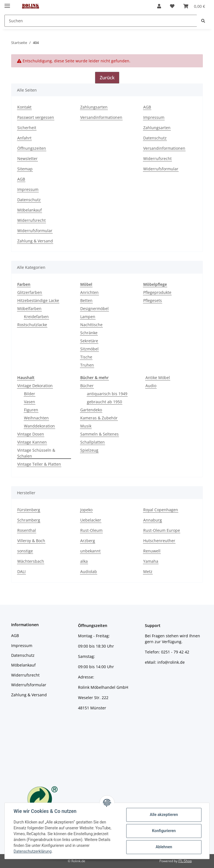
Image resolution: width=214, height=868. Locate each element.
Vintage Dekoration (35, 386)
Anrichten (89, 292)
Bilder (30, 394)
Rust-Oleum (91, 530)
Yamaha (151, 561)
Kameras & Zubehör (99, 418)
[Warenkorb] (194, 6)
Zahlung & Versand (35, 241)
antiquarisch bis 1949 (107, 394)
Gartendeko (91, 410)
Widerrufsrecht (157, 158)
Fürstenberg (29, 510)
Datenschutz (155, 138)
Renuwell (152, 551)
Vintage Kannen (32, 442)
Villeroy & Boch (31, 541)
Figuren (31, 410)
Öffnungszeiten (32, 148)
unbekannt (90, 551)
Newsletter (27, 158)
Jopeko (86, 510)
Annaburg (153, 520)
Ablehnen (164, 847)
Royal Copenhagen (161, 510)
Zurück (107, 78)
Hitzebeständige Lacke (38, 300)
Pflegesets (153, 300)
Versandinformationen (101, 117)
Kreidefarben (36, 317)
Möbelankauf (30, 210)
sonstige (25, 551)
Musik (86, 426)
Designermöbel (94, 308)
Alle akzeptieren (164, 815)
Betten (86, 300)
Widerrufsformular (161, 169)
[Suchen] (101, 21)
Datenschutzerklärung (33, 851)
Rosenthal (27, 530)
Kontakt (24, 107)
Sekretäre (89, 341)
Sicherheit (27, 128)
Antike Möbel (158, 378)
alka (84, 561)
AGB (147, 107)
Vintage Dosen (31, 434)
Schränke (89, 333)
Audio (151, 386)
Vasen (30, 402)
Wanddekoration (39, 426)
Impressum (154, 117)
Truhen (87, 365)
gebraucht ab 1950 (104, 402)
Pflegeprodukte (157, 292)
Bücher (87, 386)
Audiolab (89, 571)
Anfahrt (24, 138)
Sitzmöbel (89, 349)
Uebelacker (91, 520)
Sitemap (25, 169)
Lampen (88, 317)
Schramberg (29, 520)
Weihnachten (36, 418)
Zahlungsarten (94, 107)
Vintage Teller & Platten (39, 464)
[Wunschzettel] (172, 6)
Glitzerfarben (30, 292)
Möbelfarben (29, 308)
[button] (159, 6)
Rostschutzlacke (32, 325)
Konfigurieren (164, 831)
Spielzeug (89, 450)
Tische (86, 357)
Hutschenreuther (159, 541)
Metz (148, 571)
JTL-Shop (185, 861)
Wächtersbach (31, 561)
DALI (21, 571)
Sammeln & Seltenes (99, 434)
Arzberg (88, 541)
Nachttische (91, 325)
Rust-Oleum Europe (162, 530)
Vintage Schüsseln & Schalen (36, 453)
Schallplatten (93, 442)
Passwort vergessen (36, 117)
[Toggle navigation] (7, 3)
